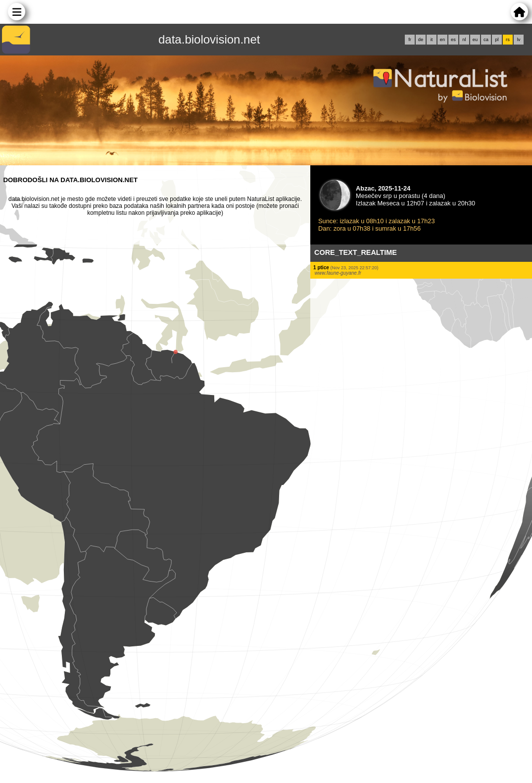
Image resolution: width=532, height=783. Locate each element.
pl (497, 40)
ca (486, 40)
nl (464, 40)
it (432, 40)
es (453, 40)
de (421, 40)
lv (519, 40)
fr (410, 40)
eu (475, 40)
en (442, 40)
